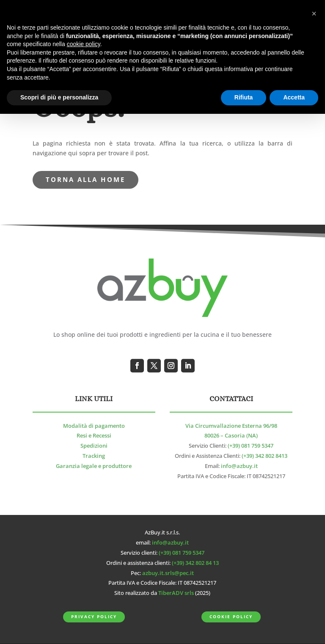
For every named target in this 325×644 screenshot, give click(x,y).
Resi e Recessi (94, 436)
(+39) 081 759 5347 (251, 446)
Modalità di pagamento (94, 426)
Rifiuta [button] (244, 97)
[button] (314, 14)
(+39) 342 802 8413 (264, 456)
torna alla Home (85, 180)
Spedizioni (94, 446)
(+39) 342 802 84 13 (195, 563)
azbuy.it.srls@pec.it (168, 573)
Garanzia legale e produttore (94, 466)
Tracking (94, 456)
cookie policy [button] (84, 44)
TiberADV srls (176, 593)
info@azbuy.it (239, 466)
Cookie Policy (231, 617)
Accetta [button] (294, 97)
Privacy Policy (94, 617)
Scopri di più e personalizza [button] (59, 97)
